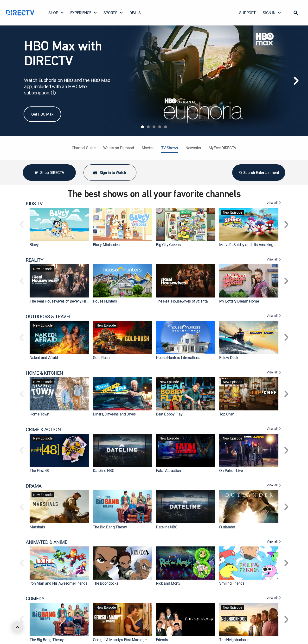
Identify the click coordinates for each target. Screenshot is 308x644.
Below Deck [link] (229, 358)
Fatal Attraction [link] (168, 471)
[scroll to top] (17, 627)
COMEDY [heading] (35, 599)
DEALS (135, 13)
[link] (59, 224)
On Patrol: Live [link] (231, 471)
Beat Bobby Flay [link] (169, 414)
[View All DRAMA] (274, 486)
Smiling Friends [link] (232, 583)
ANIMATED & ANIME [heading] (47, 542)
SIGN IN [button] (272, 13)
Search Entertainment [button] (259, 173)
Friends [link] (162, 640)
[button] (296, 13)
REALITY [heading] (35, 260)
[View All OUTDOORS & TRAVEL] (274, 316)
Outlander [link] (227, 527)
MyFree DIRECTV (223, 148)
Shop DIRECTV (49, 173)
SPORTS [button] (113, 13)
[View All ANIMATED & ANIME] (274, 542)
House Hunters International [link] (179, 358)
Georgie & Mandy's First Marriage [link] (120, 640)
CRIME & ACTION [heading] (43, 429)
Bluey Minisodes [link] (106, 245)
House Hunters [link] (105, 301)
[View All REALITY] (274, 260)
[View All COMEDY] (274, 599)
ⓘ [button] (53, 93)
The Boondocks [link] (106, 583)
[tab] (142, 127)
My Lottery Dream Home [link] (239, 301)
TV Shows (170, 148)
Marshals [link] (37, 527)
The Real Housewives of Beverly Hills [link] (59, 301)
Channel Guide (84, 148)
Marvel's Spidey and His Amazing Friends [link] (253, 245)
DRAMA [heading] (34, 486)
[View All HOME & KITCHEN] (274, 373)
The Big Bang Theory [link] (110, 527)
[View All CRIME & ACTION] (274, 429)
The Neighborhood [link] (234, 640)
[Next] (296, 81)
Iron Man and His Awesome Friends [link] (58, 583)
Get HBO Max (42, 114)
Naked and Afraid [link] (44, 358)
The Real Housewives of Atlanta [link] (182, 301)
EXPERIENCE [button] (84, 13)
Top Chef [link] (227, 414)
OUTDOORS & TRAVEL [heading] (49, 316)
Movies (148, 148)
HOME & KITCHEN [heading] (44, 373)
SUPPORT (247, 13)
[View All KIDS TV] (274, 204)
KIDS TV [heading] (34, 204)
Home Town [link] (39, 414)
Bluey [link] (34, 245)
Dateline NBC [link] (104, 471)
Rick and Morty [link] (168, 583)
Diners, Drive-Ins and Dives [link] (114, 414)
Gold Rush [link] (101, 358)
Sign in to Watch (109, 173)
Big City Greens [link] (168, 245)
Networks (193, 148)
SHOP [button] (56, 13)
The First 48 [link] (39, 471)
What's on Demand (119, 148)
